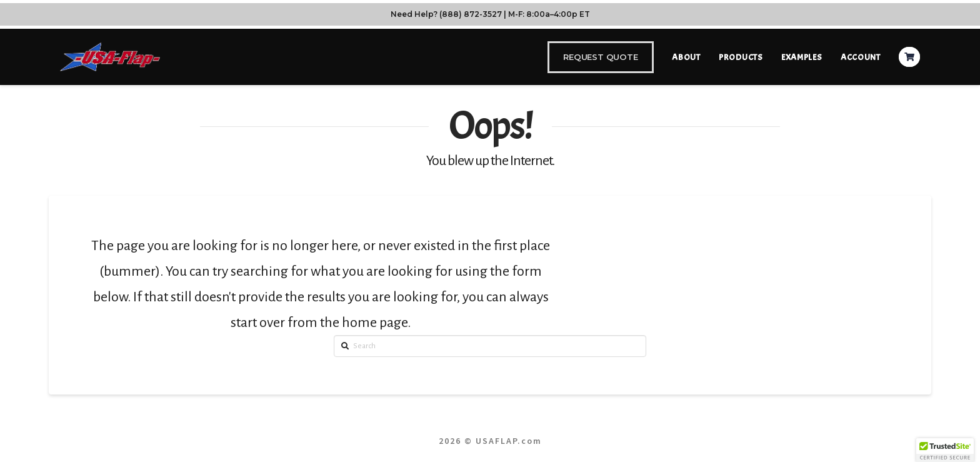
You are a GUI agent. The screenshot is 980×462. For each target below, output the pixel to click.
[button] (945, 450)
